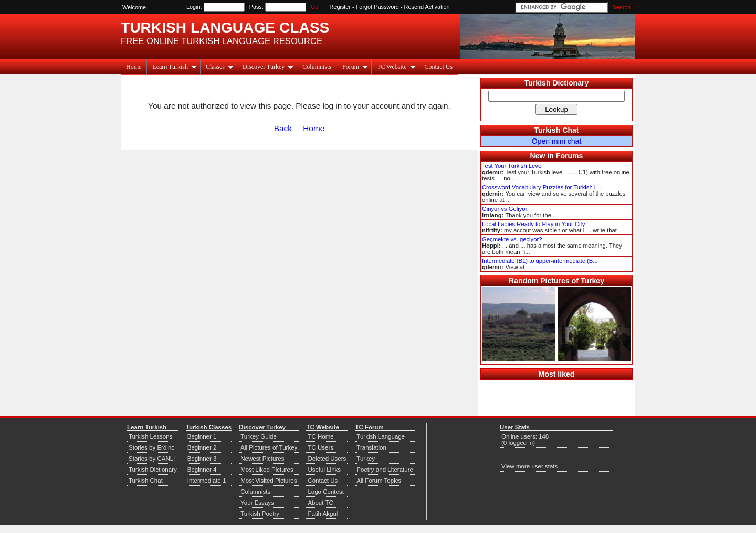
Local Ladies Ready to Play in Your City (533, 224)
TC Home (321, 436)
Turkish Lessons (150, 436)
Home (134, 67)
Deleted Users (327, 459)
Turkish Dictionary (557, 83)
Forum (355, 67)
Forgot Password (377, 7)
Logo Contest (326, 492)
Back (283, 128)
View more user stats (529, 466)
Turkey (366, 459)
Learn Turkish (175, 67)
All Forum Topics (379, 481)
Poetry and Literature (385, 470)
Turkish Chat (557, 130)
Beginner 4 (202, 470)
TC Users (321, 447)
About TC (320, 503)
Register (340, 7)
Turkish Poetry (260, 514)
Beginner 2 (202, 447)
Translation (371, 447)
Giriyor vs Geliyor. (505, 209)
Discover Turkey (268, 67)
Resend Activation (427, 7)
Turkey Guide (259, 436)
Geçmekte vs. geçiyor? (512, 239)
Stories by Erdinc (151, 447)
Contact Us (439, 67)
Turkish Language (381, 436)
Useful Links (324, 470)
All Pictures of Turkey (269, 447)
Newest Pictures (262, 459)
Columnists (317, 67)
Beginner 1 (202, 436)
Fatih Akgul (323, 514)
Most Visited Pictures (269, 481)
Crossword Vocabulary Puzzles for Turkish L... (542, 187)
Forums (570, 156)
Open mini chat (557, 141)
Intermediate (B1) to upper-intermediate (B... (540, 261)
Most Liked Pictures (267, 470)
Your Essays (257, 503)
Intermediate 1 (207, 481)
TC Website (396, 67)
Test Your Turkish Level (512, 166)
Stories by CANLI (152, 459)
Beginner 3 (202, 459)
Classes (220, 67)
